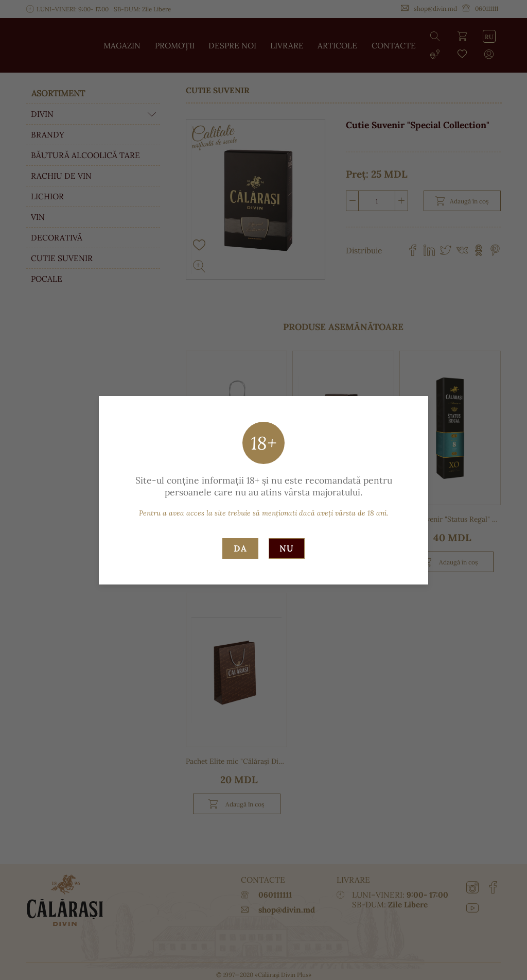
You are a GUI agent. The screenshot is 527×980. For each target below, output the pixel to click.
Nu (287, 548)
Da (240, 548)
